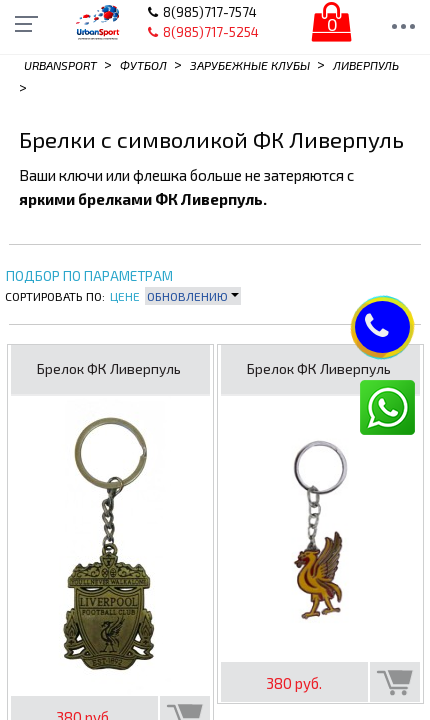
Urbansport (60, 65)
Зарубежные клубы (250, 65)
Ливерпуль (366, 65)
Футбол (143, 65)
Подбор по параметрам (89, 276)
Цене (125, 296)
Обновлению (193, 296)
